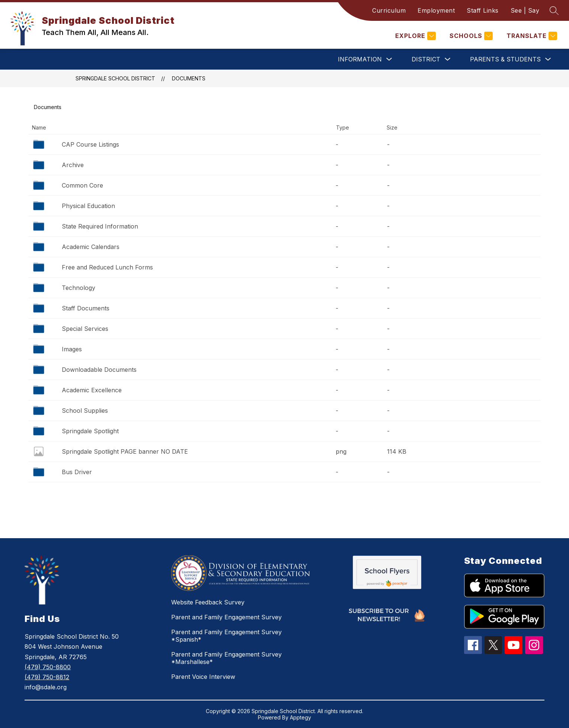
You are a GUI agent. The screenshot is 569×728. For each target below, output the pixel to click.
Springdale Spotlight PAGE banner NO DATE (125, 451)
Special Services (85, 329)
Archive (73, 165)
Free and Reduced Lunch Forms (107, 267)
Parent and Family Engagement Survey (226, 617)
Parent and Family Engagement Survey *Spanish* (226, 636)
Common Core (82, 185)
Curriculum (389, 10)
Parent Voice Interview (203, 677)
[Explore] (415, 36)
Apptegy (301, 717)
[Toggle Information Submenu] (389, 59)
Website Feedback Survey (208, 602)
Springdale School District (115, 78)
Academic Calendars (91, 247)
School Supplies (85, 411)
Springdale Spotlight (90, 431)
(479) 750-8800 (48, 667)
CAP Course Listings (90, 144)
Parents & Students (505, 59)
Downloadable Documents (99, 370)
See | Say (525, 10)
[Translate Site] (531, 36)
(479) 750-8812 (47, 677)
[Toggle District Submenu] (448, 59)
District (426, 59)
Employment (436, 10)
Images (72, 349)
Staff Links (483, 10)
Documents (189, 78)
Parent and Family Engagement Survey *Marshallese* (226, 658)
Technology (79, 288)
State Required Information (100, 226)
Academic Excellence (92, 390)
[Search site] (554, 10)
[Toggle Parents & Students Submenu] (548, 59)
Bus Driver (77, 472)
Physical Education (88, 206)
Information (360, 59)
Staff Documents (86, 308)
